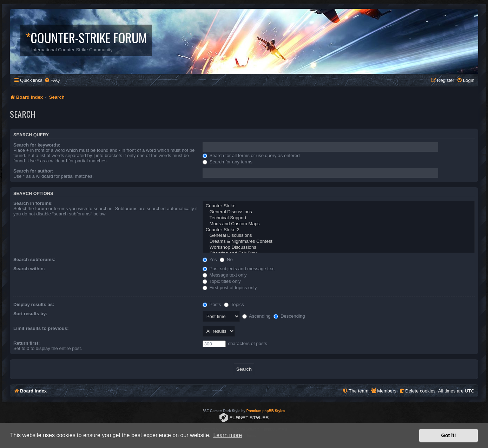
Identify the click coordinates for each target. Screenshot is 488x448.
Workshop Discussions (339, 248)
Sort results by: (30, 314)
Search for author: (33, 171)
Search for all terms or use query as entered (251, 155)
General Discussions (339, 212)
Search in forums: (33, 203)
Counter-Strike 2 (339, 230)
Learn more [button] (227, 435)
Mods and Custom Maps (339, 224)
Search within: (29, 269)
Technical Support (339, 218)
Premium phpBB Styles (266, 411)
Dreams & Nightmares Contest (339, 242)
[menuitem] (52, 80)
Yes (210, 259)
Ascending (256, 316)
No (226, 259)
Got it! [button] (449, 435)
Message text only (225, 275)
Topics (234, 304)
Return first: (27, 343)
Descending (289, 316)
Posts (212, 304)
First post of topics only (230, 288)
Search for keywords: (37, 145)
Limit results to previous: (41, 328)
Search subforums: (34, 259)
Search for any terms (227, 162)
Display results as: (34, 304)
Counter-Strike (339, 206)
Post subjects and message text (239, 269)
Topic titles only (222, 281)
